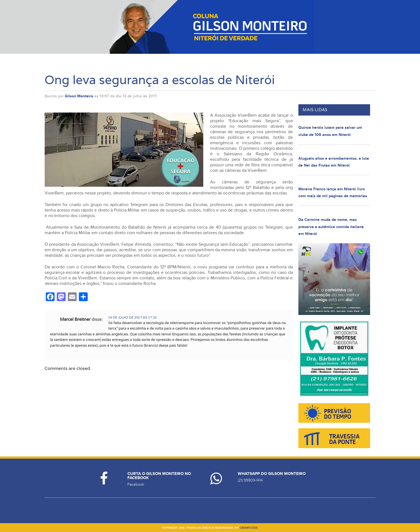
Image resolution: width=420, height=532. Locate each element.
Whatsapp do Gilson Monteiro (272, 474)
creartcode (249, 528)
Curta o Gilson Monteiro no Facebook (159, 476)
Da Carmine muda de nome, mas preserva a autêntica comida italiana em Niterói (331, 227)
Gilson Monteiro (79, 96)
